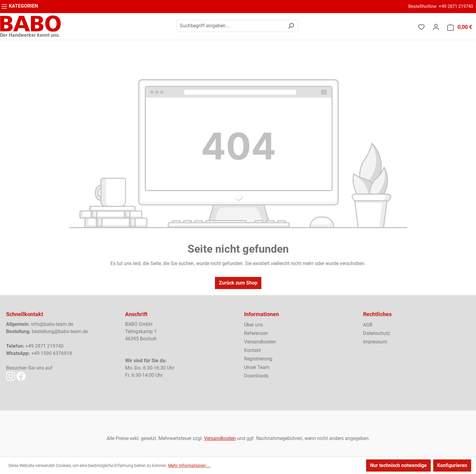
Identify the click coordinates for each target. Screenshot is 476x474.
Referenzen (256, 333)
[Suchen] (291, 26)
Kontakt (252, 350)
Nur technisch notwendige (398, 465)
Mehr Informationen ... (189, 465)
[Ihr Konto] (436, 27)
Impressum (375, 342)
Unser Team (257, 367)
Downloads (256, 376)
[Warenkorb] (460, 27)
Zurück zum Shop (238, 283)
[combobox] (230, 26)
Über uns (253, 325)
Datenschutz (377, 333)
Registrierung (258, 359)
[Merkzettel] (421, 27)
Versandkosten (260, 342)
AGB (368, 325)
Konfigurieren (452, 465)
